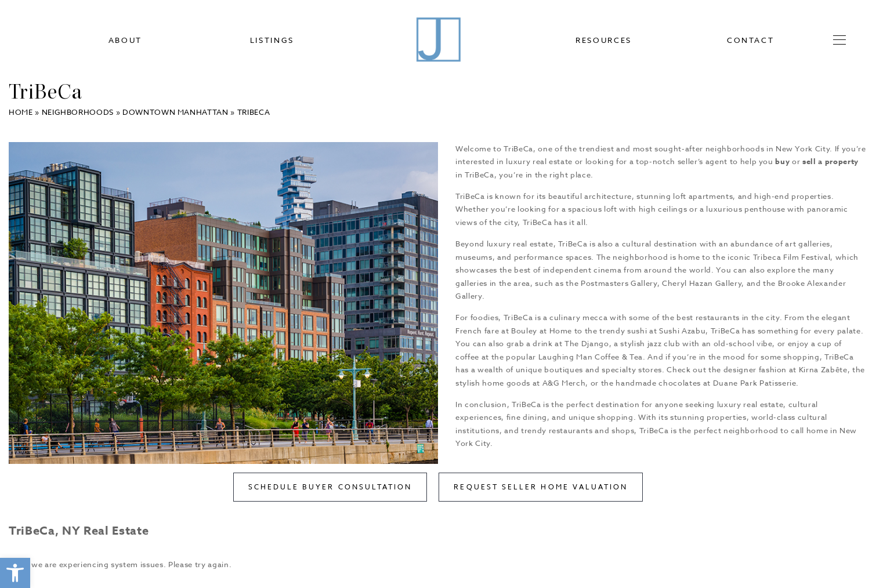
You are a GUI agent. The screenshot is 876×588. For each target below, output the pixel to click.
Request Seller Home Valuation (541, 487)
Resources (604, 40)
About (125, 40)
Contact (751, 40)
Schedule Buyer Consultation (330, 487)
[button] (15, 573)
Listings (272, 40)
